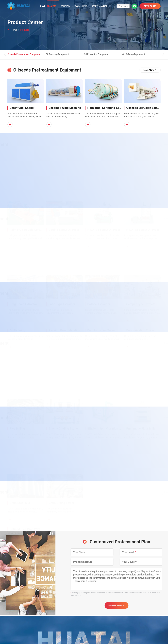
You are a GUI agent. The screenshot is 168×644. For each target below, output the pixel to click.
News (86, 6)
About (95, 6)
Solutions (67, 6)
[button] (163, 54)
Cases (78, 6)
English (122, 6)
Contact (103, 6)
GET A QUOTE (150, 6)
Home (43, 6)
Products (53, 6)
